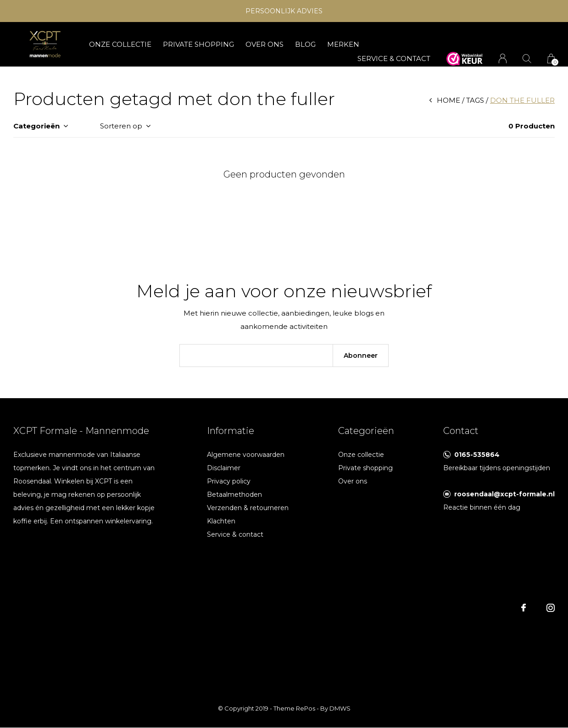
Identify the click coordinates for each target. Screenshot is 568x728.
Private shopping (198, 44)
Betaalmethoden (234, 495)
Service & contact (235, 534)
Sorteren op (121, 126)
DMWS (340, 708)
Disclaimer (224, 468)
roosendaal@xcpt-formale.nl (504, 494)
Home (448, 100)
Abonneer (361, 356)
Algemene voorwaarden (246, 455)
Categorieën (36, 126)
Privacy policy (229, 481)
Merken (343, 44)
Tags (475, 100)
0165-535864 (477, 455)
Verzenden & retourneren (248, 508)
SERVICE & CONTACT (394, 58)
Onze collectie (120, 44)
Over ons (265, 44)
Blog (305, 44)
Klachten (221, 521)
